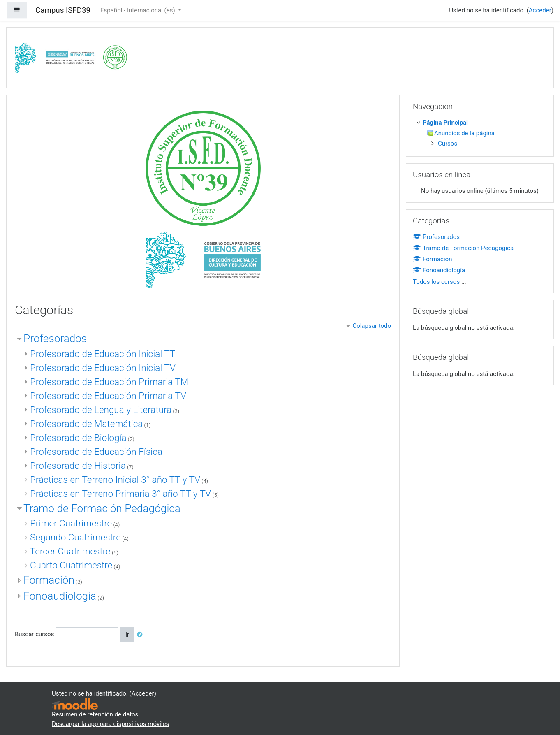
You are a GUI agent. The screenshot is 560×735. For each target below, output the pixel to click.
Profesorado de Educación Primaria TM (109, 382)
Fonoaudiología (60, 596)
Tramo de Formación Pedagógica (102, 508)
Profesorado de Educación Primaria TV (108, 396)
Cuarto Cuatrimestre (71, 565)
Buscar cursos (34, 634)
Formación (49, 580)
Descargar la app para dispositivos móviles (110, 724)
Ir (127, 635)
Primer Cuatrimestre (71, 523)
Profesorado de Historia (78, 466)
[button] (141, 635)
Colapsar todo (372, 326)
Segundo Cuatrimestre (75, 537)
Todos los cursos (436, 282)
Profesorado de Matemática (86, 424)
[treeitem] (481, 123)
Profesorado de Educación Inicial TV (103, 368)
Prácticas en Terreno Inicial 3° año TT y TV (115, 480)
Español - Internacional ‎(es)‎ (138, 10)
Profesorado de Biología (78, 438)
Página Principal (445, 123)
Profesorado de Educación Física (96, 452)
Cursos (448, 144)
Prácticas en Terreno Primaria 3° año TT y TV (120, 494)
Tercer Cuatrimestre (70, 551)
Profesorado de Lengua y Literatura (101, 410)
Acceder (540, 10)
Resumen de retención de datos (95, 714)
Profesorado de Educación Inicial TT (103, 354)
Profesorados (55, 339)
